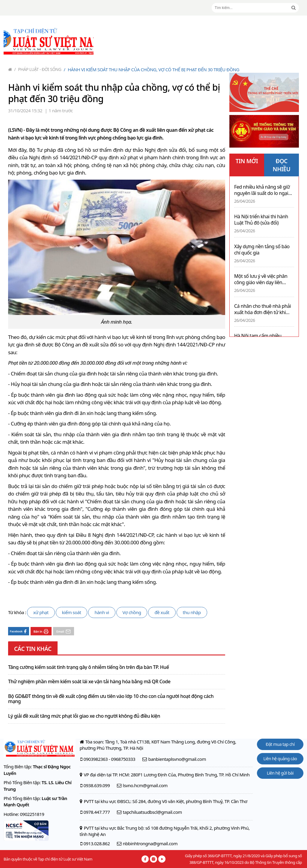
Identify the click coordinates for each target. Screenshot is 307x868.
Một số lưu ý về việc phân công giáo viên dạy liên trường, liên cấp (261, 279)
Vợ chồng (132, 612)
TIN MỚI (247, 161)
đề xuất (162, 612)
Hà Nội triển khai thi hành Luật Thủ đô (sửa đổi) (261, 220)
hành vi (102, 612)
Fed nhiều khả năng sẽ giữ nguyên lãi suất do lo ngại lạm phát (262, 190)
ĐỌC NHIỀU (282, 165)
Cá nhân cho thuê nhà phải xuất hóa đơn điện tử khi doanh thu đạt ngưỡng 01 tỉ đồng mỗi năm (263, 309)
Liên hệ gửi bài (280, 773)
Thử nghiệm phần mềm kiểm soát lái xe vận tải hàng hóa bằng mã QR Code (89, 682)
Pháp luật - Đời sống (38, 69)
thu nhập (192, 612)
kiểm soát (72, 612)
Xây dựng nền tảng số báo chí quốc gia (262, 250)
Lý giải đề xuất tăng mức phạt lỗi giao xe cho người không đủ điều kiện (84, 716)
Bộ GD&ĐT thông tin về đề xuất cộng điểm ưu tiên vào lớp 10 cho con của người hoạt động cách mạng (111, 699)
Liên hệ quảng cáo (280, 759)
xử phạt (41, 612)
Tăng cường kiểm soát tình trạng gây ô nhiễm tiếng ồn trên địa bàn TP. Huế (88, 667)
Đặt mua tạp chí (280, 744)
